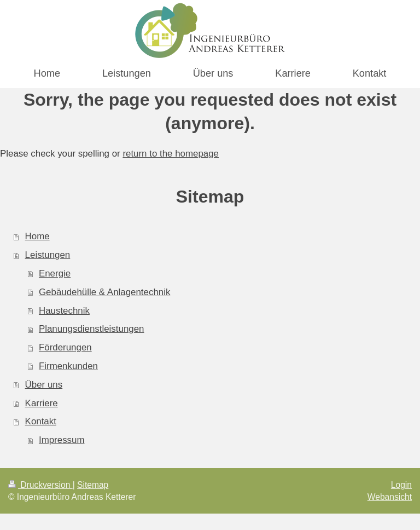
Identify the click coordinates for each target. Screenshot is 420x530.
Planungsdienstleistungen (92, 329)
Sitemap (93, 485)
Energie (55, 273)
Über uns (44, 385)
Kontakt (41, 421)
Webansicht (390, 497)
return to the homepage (171, 154)
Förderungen (65, 347)
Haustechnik (64, 311)
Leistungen (48, 255)
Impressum (62, 440)
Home (37, 236)
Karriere (42, 403)
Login (401, 485)
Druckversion (40, 485)
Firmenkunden (68, 366)
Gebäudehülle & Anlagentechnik (104, 292)
